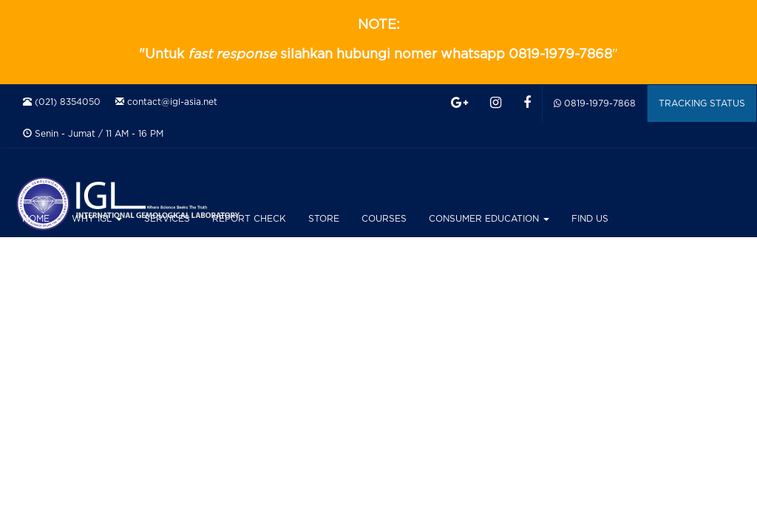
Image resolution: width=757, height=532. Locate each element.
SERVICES (167, 219)
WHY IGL (97, 219)
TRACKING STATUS (702, 103)
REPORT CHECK (249, 219)
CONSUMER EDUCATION (489, 219)
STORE (324, 219)
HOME (36, 219)
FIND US (590, 219)
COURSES (384, 219)
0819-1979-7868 (595, 103)
